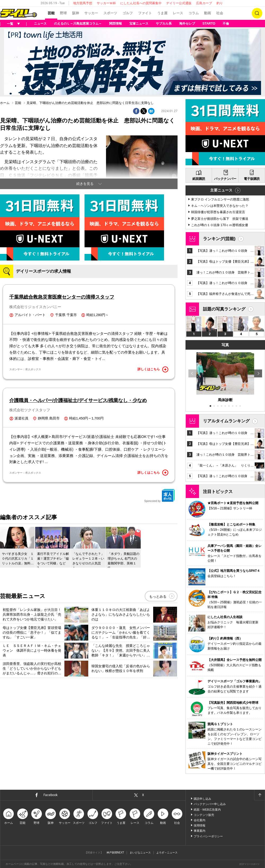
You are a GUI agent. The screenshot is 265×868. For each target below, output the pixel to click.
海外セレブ (187, 24)
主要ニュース (221, 190)
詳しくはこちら (153, 369)
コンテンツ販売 (204, 815)
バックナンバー (225, 179)
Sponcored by (160, 496)
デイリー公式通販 (179, 3)
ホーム (5, 103)
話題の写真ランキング (224, 309)
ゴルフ (128, 13)
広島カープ (204, 3)
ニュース (40, 24)
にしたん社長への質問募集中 (141, 3)
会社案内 (200, 820)
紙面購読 (199, 179)
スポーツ (110, 13)
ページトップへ (259, 795)
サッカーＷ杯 (106, 3)
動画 (207, 13)
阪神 (76, 13)
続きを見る (85, 184)
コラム (194, 13)
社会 (220, 13)
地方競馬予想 (83, 3)
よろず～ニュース (167, 853)
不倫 (226, 24)
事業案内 (200, 831)
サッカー (91, 13)
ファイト (145, 13)
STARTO (209, 24)
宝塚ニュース (139, 24)
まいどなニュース (140, 853)
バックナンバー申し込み (210, 804)
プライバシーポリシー (208, 836)
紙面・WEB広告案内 (207, 810)
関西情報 (116, 24)
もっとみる (158, 597)
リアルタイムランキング (226, 421)
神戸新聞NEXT (115, 853)
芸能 (51, 13)
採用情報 (200, 825)
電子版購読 (252, 179)
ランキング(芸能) (219, 239)
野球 (63, 13)
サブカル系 (164, 24)
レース (178, 13)
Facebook (50, 795)
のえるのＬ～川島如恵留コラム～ (78, 24)
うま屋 (162, 13)
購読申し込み (202, 799)
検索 (257, 13)
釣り (220, 3)
